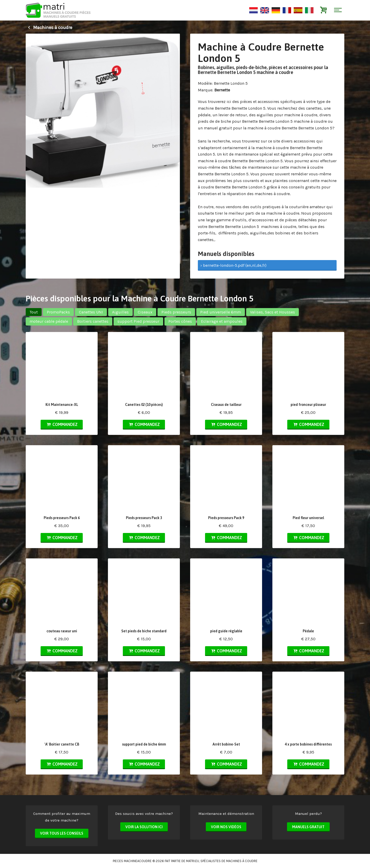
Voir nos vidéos (226, 827)
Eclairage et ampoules (222, 321)
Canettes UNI (91, 312)
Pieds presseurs (176, 312)
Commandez (62, 424)
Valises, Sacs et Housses (272, 312)
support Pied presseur (138, 321)
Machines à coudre (49, 27)
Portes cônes (180, 321)
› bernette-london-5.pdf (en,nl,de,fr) (233, 265)
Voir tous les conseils (62, 833)
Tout (34, 312)
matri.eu (193, 861)
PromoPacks (58, 312)
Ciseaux (145, 312)
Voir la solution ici (144, 827)
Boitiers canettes (93, 321)
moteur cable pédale (49, 321)
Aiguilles (120, 312)
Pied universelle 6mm (221, 312)
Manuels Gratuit (308, 827)
